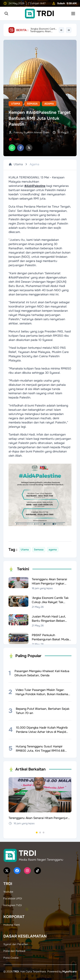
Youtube (8, 892)
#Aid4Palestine (35, 186)
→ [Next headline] (69, 30)
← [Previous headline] (61, 30)
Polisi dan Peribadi (14, 951)
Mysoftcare (69, 972)
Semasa (32, 104)
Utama (16, 104)
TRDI (16, 972)
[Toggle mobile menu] (73, 14)
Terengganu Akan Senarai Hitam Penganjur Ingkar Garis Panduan (44, 30)
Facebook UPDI (13, 899)
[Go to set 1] (37, 833)
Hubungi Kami (12, 925)
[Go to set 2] (40, 833)
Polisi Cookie (11, 958)
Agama (49, 104)
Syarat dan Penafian (16, 944)
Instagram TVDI (13, 905)
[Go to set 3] (44, 833)
